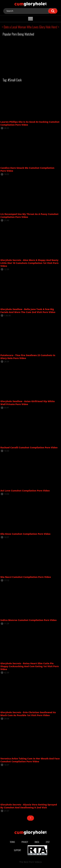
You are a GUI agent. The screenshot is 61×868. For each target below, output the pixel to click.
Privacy (25, 842)
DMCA (37, 842)
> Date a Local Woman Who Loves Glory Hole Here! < (31, 27)
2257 (48, 842)
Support (17, 850)
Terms (12, 842)
